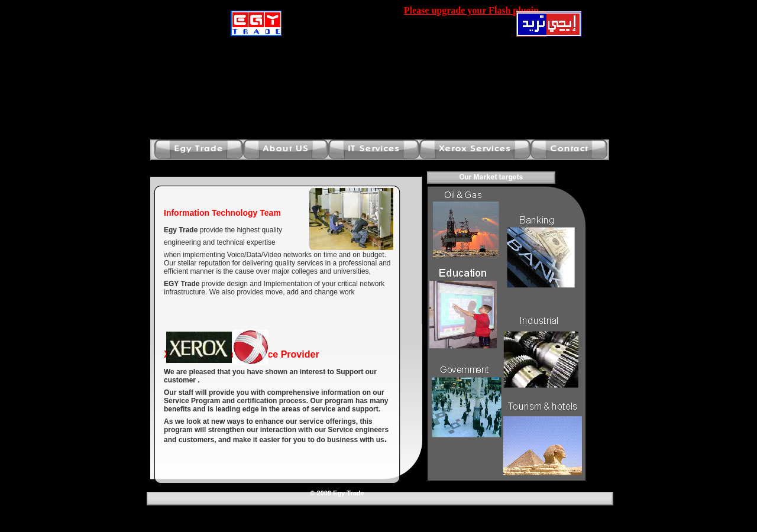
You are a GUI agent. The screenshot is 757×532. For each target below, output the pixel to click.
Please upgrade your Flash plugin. (473, 10)
